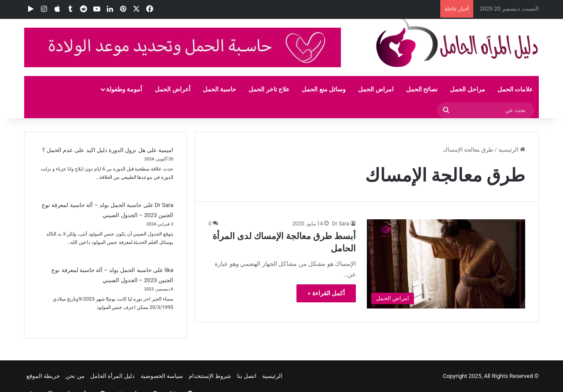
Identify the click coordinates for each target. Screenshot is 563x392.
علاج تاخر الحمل (269, 89)
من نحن (75, 376)
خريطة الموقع (43, 376)
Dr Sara (341, 224)
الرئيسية (512, 150)
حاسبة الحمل (219, 89)
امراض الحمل (376, 89)
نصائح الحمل (422, 89)
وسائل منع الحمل (324, 89)
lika (169, 270)
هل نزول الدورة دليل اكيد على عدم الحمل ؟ (94, 150)
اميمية (166, 150)
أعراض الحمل (172, 89)
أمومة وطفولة (124, 89)
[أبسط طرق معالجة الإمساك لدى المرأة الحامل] (446, 264)
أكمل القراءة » (326, 293)
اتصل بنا (247, 376)
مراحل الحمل (467, 89)
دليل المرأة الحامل (112, 376)
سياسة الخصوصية (162, 376)
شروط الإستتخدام (210, 376)
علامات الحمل (515, 89)
